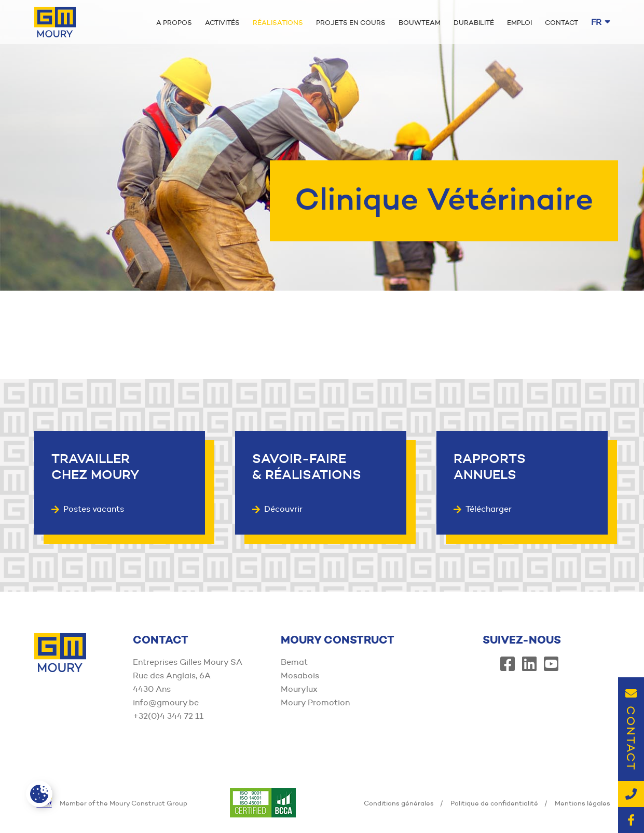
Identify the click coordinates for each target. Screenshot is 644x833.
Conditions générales (399, 803)
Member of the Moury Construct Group (111, 803)
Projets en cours (351, 22)
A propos (174, 22)
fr (601, 22)
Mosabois (300, 675)
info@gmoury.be (166, 702)
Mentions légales (583, 803)
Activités (222, 22)
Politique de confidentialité (494, 803)
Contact (561, 22)
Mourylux (299, 689)
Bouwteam (420, 22)
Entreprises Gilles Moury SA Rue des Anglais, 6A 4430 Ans (188, 675)
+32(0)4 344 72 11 (168, 716)
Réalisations (278, 22)
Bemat (294, 662)
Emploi (519, 22)
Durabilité (474, 22)
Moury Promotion (315, 702)
